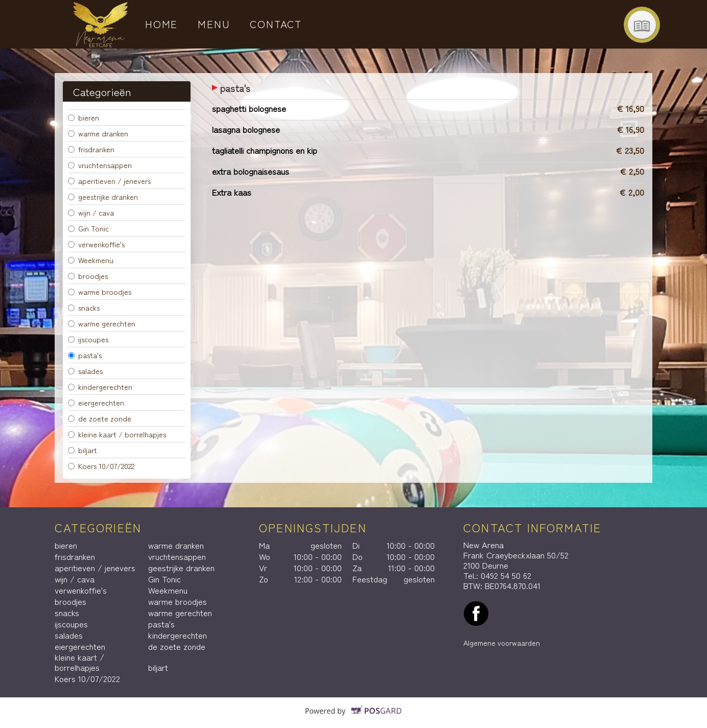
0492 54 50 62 (506, 575)
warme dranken (98, 133)
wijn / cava (91, 212)
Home (162, 24)
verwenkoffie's (96, 244)
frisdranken (91, 149)
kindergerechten (100, 386)
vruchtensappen (100, 165)
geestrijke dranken (103, 196)
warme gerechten (102, 323)
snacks (84, 307)
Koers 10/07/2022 (101, 466)
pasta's (85, 355)
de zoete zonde (100, 418)
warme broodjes (100, 291)
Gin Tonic (88, 228)
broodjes (88, 276)
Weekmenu (91, 260)
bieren (84, 117)
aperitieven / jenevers (109, 181)
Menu (214, 24)
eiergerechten (96, 402)
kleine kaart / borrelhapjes (117, 434)
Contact (276, 24)
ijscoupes (88, 339)
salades (85, 371)
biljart (83, 450)
